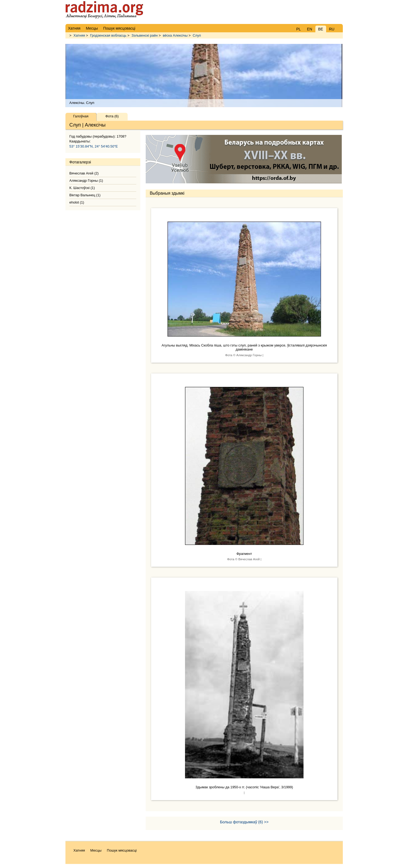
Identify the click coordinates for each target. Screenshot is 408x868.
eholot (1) (77, 202)
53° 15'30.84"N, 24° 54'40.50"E (94, 146)
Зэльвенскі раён (144, 35)
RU (332, 29)
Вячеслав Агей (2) (84, 173)
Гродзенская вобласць (108, 35)
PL (299, 29)
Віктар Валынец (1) (85, 195)
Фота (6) (112, 116)
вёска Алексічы (175, 35)
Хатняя (79, 35)
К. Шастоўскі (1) (82, 188)
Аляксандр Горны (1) (86, 181)
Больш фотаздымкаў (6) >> (244, 822)
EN (310, 29)
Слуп (197, 35)
